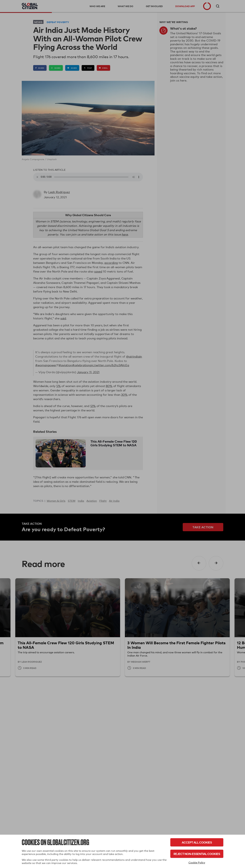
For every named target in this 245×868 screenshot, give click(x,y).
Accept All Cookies (197, 842)
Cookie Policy (197, 863)
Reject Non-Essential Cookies (197, 854)
